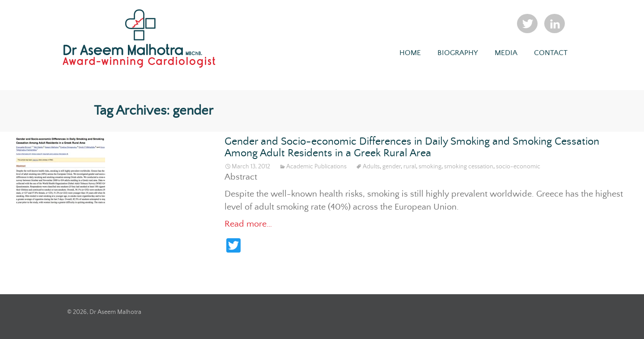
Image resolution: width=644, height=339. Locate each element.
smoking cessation (469, 167)
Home (410, 53)
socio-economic (518, 167)
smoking (430, 167)
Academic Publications (316, 167)
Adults (371, 167)
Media (506, 53)
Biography (458, 53)
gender (392, 167)
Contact (551, 53)
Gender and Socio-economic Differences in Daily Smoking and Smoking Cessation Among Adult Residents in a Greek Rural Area (412, 148)
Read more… (248, 224)
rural (410, 167)
